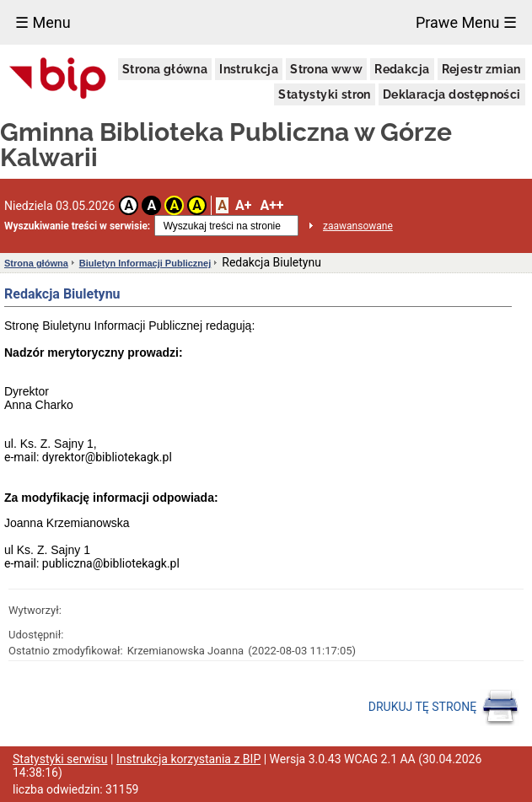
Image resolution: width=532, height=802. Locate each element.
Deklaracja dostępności (452, 94)
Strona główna (165, 69)
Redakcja (402, 69)
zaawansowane (358, 226)
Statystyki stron (324, 94)
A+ (243, 205)
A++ (271, 205)
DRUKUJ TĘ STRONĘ (444, 708)
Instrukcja (249, 69)
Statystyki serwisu (60, 759)
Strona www (326, 69)
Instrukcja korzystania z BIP (188, 759)
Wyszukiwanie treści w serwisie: (77, 226)
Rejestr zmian (481, 69)
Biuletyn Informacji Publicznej (145, 263)
